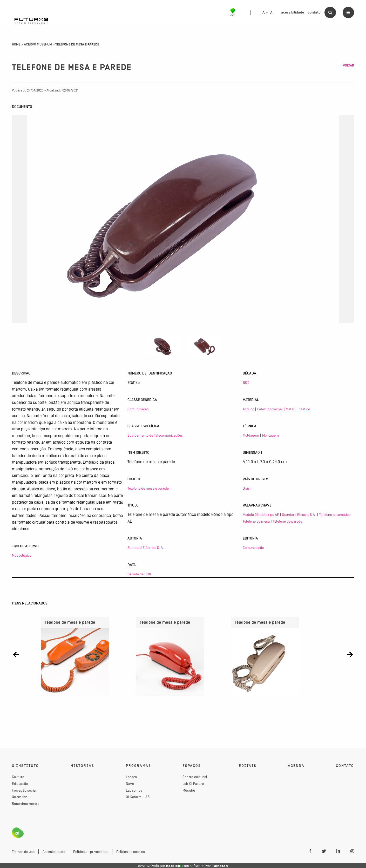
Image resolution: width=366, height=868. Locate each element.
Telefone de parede (287, 521)
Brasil (247, 488)
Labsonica (134, 790)
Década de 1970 (139, 574)
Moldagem (251, 435)
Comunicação (138, 409)
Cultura (18, 777)
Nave (130, 784)
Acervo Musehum (38, 44)
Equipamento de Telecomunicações (155, 435)
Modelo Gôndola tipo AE (261, 515)
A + (265, 13)
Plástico (304, 409)
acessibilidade (293, 12)
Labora (131, 777)
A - (273, 13)
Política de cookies (131, 852)
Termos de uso (23, 852)
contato (314, 12)
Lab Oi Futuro (193, 784)
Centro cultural (195, 777)
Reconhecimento (26, 804)
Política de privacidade (91, 852)
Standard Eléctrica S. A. (146, 548)
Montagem (270, 435)
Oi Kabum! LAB (138, 797)
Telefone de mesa (256, 521)
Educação (20, 784)
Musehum (191, 790)
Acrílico (248, 409)
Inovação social (24, 790)
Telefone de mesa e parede (148, 488)
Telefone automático (335, 515)
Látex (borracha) (270, 409)
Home (16, 44)
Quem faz (19, 797)
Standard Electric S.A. (299, 515)
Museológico (22, 555)
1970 (246, 383)
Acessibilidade (54, 852)
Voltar (348, 65)
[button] (16, 655)
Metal (290, 409)
